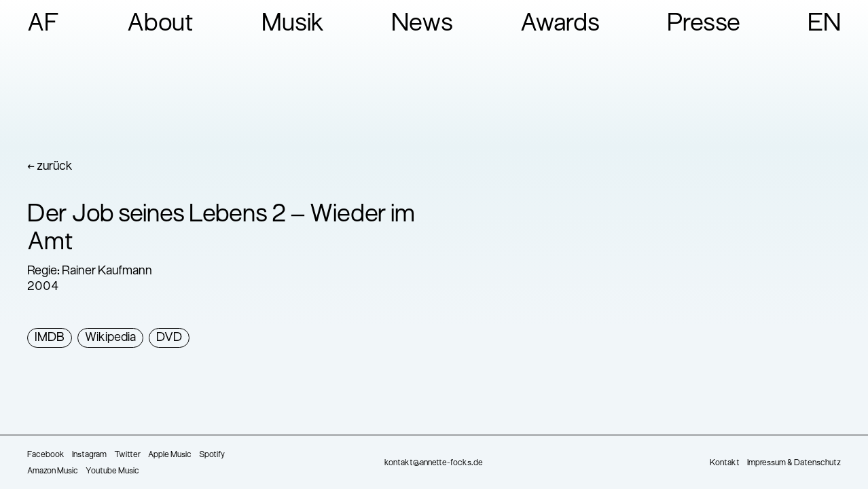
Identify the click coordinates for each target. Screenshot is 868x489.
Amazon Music (53, 471)
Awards (560, 24)
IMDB (50, 338)
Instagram (89, 455)
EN (824, 24)
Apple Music (170, 455)
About (161, 24)
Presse (704, 24)
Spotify (212, 455)
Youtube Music (112, 471)
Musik (293, 24)
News (422, 24)
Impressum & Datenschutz (794, 463)
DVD (169, 338)
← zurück (50, 167)
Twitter (127, 455)
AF (43, 24)
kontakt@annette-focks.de (434, 463)
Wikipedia (110, 338)
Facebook (46, 455)
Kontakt (725, 463)
